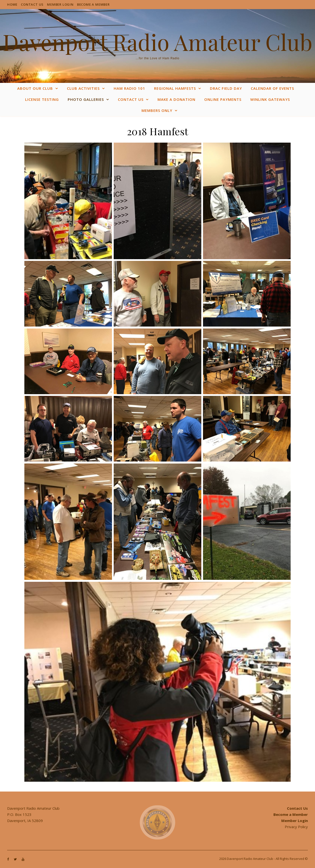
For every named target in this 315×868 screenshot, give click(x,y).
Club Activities (83, 88)
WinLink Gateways (270, 99)
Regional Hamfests (175, 88)
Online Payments (223, 99)
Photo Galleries (86, 99)
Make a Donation (176, 99)
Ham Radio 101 (129, 88)
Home (12, 4)
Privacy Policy (296, 827)
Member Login (60, 4)
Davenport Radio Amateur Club (157, 42)
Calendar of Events (272, 88)
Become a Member (93, 4)
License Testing (42, 99)
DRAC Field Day (226, 88)
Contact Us (32, 4)
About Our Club (35, 88)
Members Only (157, 110)
